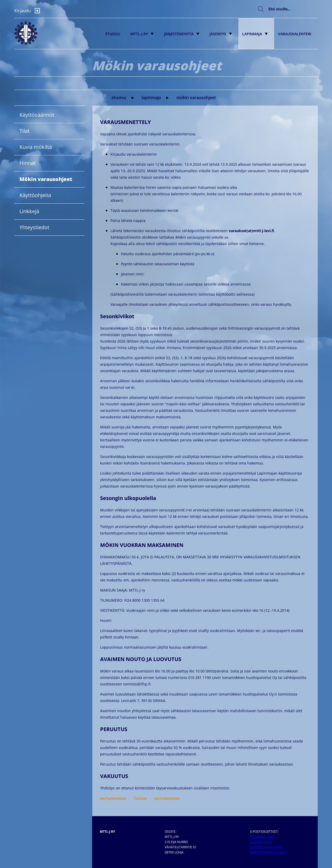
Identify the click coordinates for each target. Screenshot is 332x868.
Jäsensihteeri (261, 842)
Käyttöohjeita (35, 195)
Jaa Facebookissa (113, 798)
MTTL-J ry (142, 34)
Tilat (25, 131)
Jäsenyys (221, 34)
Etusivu (113, 34)
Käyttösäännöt (37, 115)
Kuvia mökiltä (36, 147)
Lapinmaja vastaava (266, 847)
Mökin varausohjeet (196, 98)
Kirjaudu (29, 11)
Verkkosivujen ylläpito (269, 852)
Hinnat (27, 163)
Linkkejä (29, 211)
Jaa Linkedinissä (167, 798)
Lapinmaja (255, 34)
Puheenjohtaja (262, 837)
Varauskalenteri (295, 34)
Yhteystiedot (34, 227)
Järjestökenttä (182, 34)
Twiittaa (140, 798)
